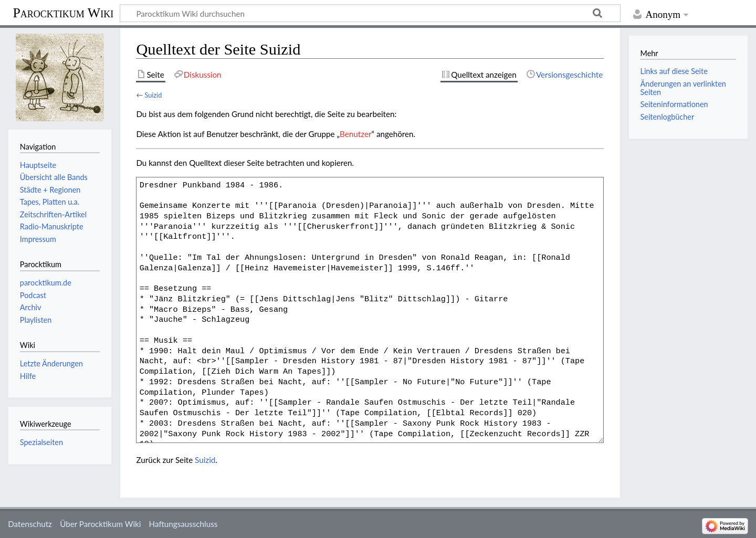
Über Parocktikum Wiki (100, 524)
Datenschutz (30, 524)
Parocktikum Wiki (63, 12)
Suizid (153, 95)
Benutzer (355, 134)
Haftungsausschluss (183, 524)
